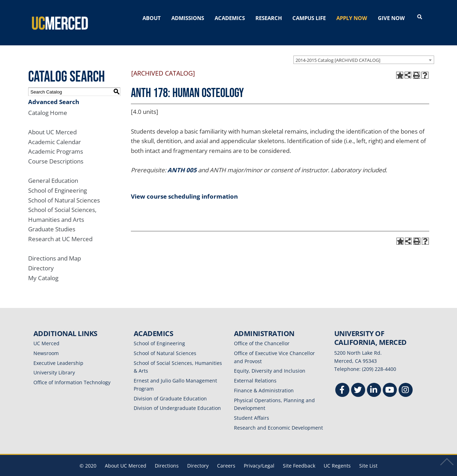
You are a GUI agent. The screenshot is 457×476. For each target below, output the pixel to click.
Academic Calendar (55, 132)
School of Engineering (58, 180)
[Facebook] (342, 381)
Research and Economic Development (278, 417)
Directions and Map (55, 248)
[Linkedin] (374, 381)
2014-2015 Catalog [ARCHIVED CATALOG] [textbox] (338, 50)
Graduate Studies (52, 219)
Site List (368, 455)
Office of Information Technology (72, 372)
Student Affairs (252, 408)
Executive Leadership (58, 353)
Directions (167, 455)
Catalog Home (48, 102)
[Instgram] (406, 381)
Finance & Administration (264, 380)
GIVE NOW (391, 18)
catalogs (128, 471)
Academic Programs (56, 141)
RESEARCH (269, 18)
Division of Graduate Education (170, 388)
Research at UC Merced (60, 229)
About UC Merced (52, 122)
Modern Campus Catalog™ (312, 471)
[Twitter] (358, 381)
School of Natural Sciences (64, 190)
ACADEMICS (230, 18)
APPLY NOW (352, 18)
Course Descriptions (56, 151)
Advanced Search (54, 92)
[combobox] (364, 50)
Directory (41, 258)
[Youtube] (390, 381)
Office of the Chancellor (262, 333)
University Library (54, 363)
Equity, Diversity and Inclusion (270, 361)
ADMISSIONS (188, 18)
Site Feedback (299, 455)
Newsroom (46, 343)
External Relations (255, 370)
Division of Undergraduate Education (177, 398)
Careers (226, 455)
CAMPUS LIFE (309, 18)
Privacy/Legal (259, 455)
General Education (53, 170)
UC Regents (337, 455)
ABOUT (152, 18)
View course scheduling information (184, 186)
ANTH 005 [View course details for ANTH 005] (182, 160)
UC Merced (46, 333)
